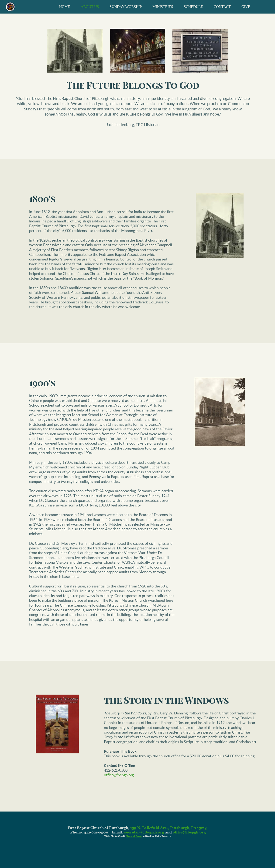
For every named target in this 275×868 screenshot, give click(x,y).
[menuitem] (65, 7)
